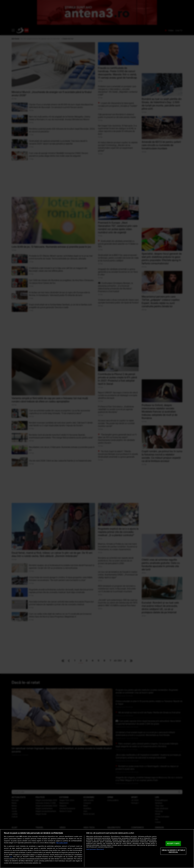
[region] (97, 849)
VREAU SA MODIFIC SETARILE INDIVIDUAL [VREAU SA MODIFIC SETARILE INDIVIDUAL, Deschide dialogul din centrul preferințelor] (173, 851)
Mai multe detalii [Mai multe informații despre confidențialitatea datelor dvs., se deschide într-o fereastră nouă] (62, 843)
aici (11, 857)
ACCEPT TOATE (173, 843)
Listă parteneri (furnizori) (95, 849)
